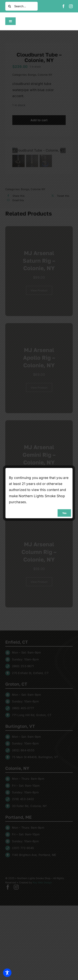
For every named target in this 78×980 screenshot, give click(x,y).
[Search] (10, 6)
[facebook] (63, 6)
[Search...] (21, 6)
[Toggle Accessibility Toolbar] (7, 973)
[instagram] (71, 6)
